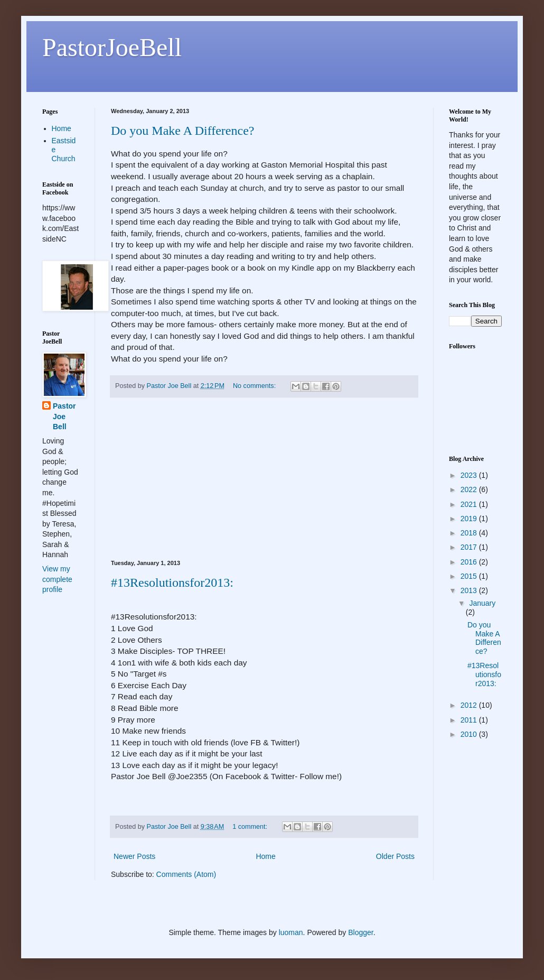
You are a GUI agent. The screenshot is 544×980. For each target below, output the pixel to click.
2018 (470, 533)
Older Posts (395, 856)
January (482, 603)
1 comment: (251, 827)
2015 (470, 576)
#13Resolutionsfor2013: (172, 583)
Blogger (360, 932)
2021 (470, 504)
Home (265, 856)
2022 (470, 489)
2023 (470, 475)
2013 (470, 590)
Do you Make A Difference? (182, 131)
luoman (291, 932)
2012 (470, 705)
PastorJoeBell (112, 47)
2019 (470, 519)
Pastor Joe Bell (64, 416)
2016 (470, 562)
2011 (470, 720)
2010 (470, 734)
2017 (470, 547)
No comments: (255, 386)
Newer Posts (134, 856)
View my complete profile (57, 579)
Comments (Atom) (186, 874)
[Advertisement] (264, 479)
